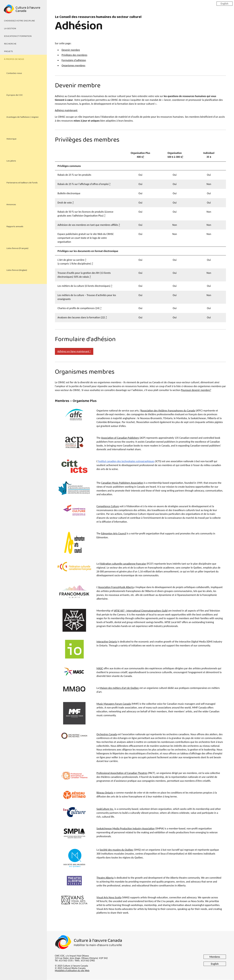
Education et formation (18, 36)
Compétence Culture (108, 506)
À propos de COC (15, 95)
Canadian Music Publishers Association (122, 483)
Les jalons (11, 161)
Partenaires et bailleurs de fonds (22, 183)
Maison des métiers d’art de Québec (119, 688)
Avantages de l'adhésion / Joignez (22, 117)
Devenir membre (71, 50)
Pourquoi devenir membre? (196, 390)
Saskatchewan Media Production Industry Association (126, 829)
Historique (11, 139)
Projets (8, 51)
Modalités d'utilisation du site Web (72, 971)
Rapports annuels (15, 227)
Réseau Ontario (105, 793)
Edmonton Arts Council (114, 534)
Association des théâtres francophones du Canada (168, 411)
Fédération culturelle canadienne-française (123, 564)
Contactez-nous (14, 73)
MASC (100, 668)
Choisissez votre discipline (19, 21)
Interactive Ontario (107, 642)
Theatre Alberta (105, 878)
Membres (215, 957)
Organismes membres (73, 65)
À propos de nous (14, 59)
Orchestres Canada (107, 734)
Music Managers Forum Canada (114, 704)
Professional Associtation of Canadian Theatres (122, 773)
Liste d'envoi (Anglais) (17, 270)
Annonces (11, 205)
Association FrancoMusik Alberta (116, 587)
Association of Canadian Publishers (120, 438)
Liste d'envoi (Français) (17, 248)
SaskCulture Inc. (105, 809)
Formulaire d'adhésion (74, 60)
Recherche (10, 44)
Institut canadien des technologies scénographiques (126, 461)
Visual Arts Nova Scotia (109, 897)
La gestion (10, 29)
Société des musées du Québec (116, 850)
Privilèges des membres (74, 55)
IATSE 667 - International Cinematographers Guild (141, 611)
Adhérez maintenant (66, 110)
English (225, 3)
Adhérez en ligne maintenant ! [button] (74, 351)
